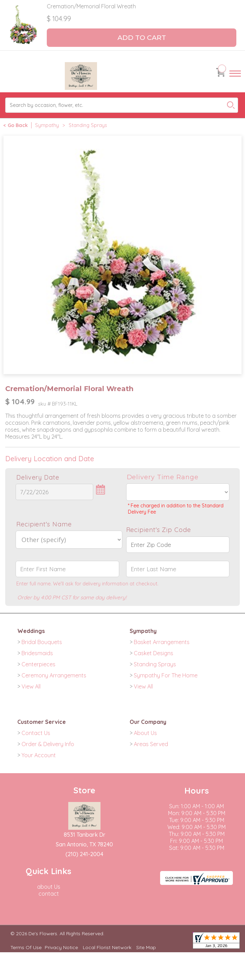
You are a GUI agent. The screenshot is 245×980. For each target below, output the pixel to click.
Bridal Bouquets (42, 642)
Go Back (18, 125)
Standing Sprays (88, 125)
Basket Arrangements (162, 642)
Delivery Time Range (163, 477)
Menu (235, 80)
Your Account (39, 755)
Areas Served (151, 744)
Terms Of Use (26, 947)
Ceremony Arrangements (54, 675)
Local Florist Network (107, 947)
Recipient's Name (44, 524)
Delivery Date (38, 477)
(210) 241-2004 (84, 854)
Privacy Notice (61, 947)
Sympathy (47, 125)
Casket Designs (154, 653)
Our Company (148, 722)
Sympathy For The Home (166, 675)
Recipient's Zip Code (159, 530)
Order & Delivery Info (48, 744)
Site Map (146, 947)
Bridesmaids (37, 653)
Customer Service (42, 722)
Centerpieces (38, 664)
